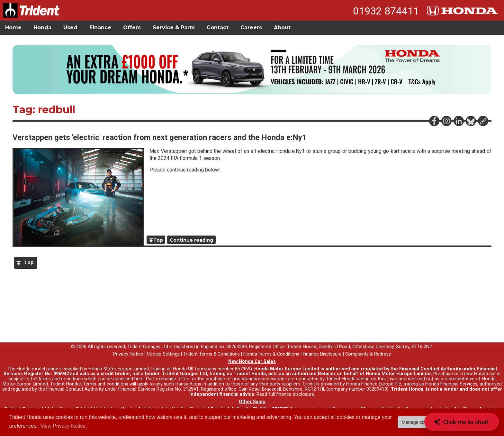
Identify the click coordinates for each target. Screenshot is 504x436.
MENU (486, 28)
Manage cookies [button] (419, 422)
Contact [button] (218, 28)
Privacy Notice (128, 354)
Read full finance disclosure (285, 394)
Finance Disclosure (322, 354)
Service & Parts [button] (174, 28)
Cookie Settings (163, 354)
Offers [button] (132, 28)
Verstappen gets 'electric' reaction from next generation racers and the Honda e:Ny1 (160, 137)
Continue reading (191, 240)
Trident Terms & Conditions (212, 354)
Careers (251, 28)
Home (13, 28)
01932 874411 (386, 11)
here (139, 379)
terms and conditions (106, 384)
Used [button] (70, 28)
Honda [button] (42, 28)
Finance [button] (100, 28)
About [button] (282, 28)
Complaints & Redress (368, 354)
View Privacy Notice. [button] (64, 426)
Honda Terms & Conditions (271, 354)
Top (158, 240)
